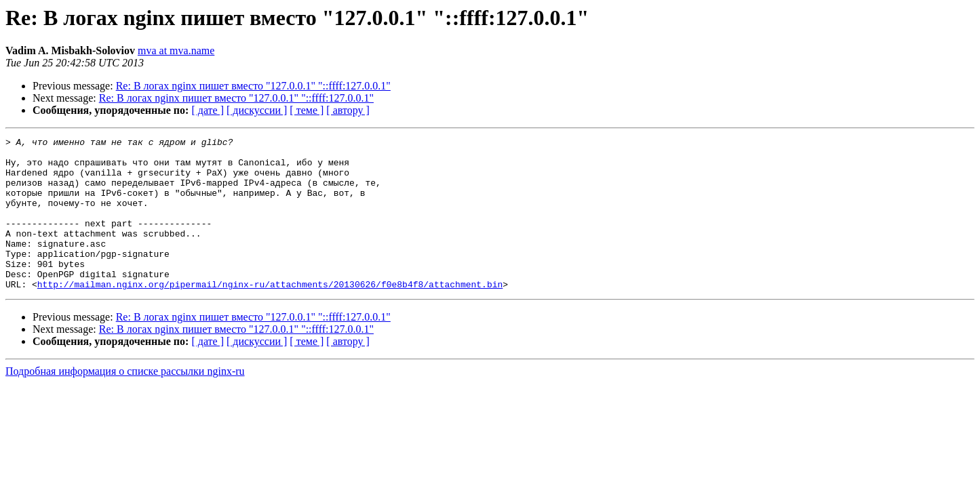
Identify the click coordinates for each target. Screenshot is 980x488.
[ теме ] (307, 110)
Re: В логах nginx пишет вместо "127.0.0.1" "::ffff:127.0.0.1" (253, 86)
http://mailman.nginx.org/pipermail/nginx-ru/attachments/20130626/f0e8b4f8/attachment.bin (270, 314)
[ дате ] (208, 110)
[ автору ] (348, 110)
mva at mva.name (176, 50)
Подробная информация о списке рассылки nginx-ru (125, 402)
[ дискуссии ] (257, 110)
